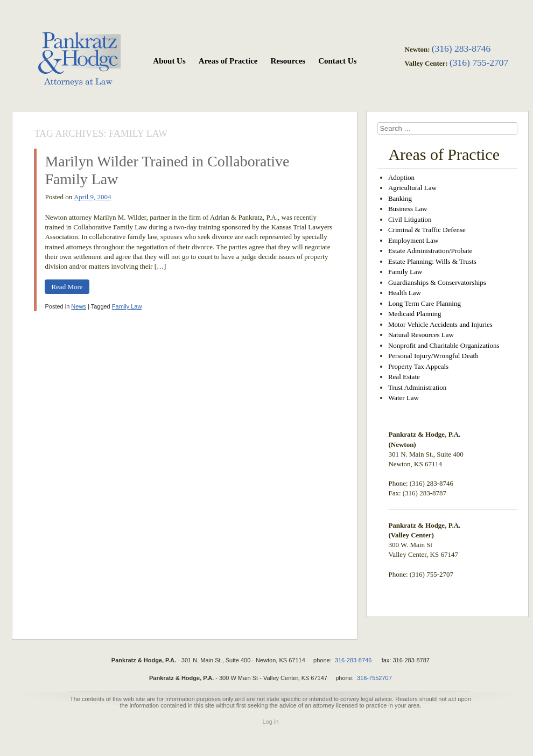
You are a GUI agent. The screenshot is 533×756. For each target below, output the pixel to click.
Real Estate (404, 377)
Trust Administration (417, 387)
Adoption (401, 177)
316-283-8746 (353, 660)
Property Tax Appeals (418, 366)
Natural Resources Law (421, 335)
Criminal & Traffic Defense (427, 230)
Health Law (405, 293)
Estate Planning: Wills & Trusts (432, 261)
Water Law (404, 398)
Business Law (408, 209)
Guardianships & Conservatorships (437, 282)
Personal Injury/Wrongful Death (433, 356)
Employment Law (413, 240)
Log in (270, 722)
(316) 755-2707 (479, 62)
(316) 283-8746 (461, 48)
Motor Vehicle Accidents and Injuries (440, 324)
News (79, 306)
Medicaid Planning (415, 314)
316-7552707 (374, 678)
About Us (169, 61)
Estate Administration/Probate (430, 251)
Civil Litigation (410, 219)
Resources (288, 61)
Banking (400, 198)
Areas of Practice (228, 61)
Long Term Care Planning (425, 303)
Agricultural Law (412, 188)
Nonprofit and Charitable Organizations (444, 345)
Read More (67, 287)
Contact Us (337, 61)
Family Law (127, 306)
